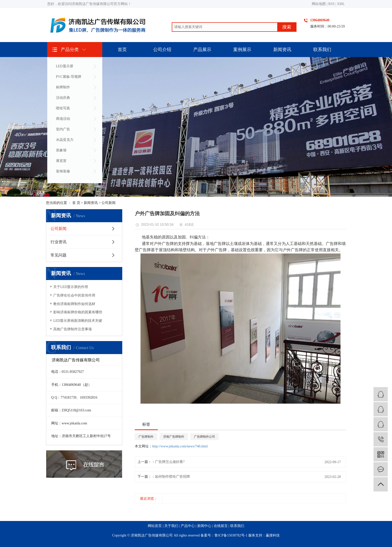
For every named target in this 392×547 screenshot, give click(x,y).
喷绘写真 (63, 108)
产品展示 (202, 50)
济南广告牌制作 (174, 437)
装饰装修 (63, 171)
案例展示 (242, 50)
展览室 (61, 161)
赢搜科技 (273, 535)
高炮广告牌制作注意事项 (72, 329)
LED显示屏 (65, 66)
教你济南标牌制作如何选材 (74, 304)
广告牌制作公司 (204, 437)
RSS (331, 4)
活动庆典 (63, 98)
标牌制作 (63, 87)
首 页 (76, 203)
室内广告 (63, 129)
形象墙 (61, 150)
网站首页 (155, 526)
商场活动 (63, 119)
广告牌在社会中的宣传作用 (74, 295)
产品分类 (70, 50)
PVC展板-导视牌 (69, 77)
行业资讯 (58, 242)
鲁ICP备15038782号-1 (231, 535)
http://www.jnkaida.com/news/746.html (180, 446)
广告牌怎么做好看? (170, 462)
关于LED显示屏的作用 (71, 287)
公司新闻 (108, 203)
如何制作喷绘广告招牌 (172, 477)
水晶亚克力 (65, 140)
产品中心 (188, 526)
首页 (122, 50)
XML (341, 4)
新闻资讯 (282, 50)
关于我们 (171, 526)
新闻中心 (204, 526)
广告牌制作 (146, 437)
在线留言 (221, 526)
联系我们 (322, 50)
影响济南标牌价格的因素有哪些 (78, 312)
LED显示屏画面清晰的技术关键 (78, 321)
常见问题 (58, 255)
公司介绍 (162, 50)
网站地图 (319, 4)
